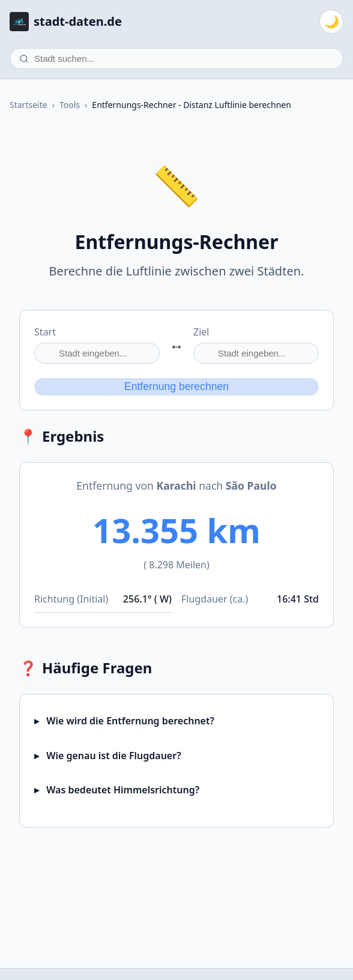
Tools (70, 105)
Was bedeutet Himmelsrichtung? (122, 790)
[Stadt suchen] (176, 59)
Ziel (201, 332)
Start (45, 332)
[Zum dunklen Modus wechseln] (331, 22)
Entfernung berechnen (176, 386)
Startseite (29, 105)
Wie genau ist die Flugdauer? (113, 756)
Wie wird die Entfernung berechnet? (129, 721)
